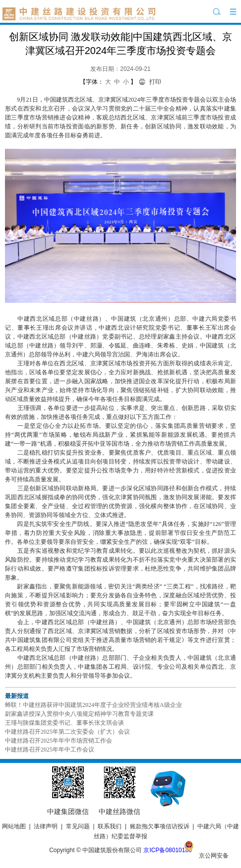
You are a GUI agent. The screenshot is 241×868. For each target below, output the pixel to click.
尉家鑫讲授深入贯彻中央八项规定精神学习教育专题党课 (79, 714)
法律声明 (46, 826)
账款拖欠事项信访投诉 (160, 826)
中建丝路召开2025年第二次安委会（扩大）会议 (67, 732)
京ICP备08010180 (167, 850)
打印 (155, 82)
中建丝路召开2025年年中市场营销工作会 (59, 741)
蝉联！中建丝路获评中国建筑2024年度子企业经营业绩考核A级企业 (93, 705)
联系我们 (110, 826)
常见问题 (78, 826)
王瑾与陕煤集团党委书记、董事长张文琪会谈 (64, 723)
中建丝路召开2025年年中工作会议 (50, 750)
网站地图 (14, 826)
